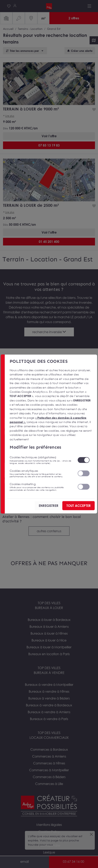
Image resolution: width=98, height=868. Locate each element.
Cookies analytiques (41, 473)
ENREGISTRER (48, 505)
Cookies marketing (41, 486)
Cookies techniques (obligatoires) (41, 460)
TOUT (79, 505)
